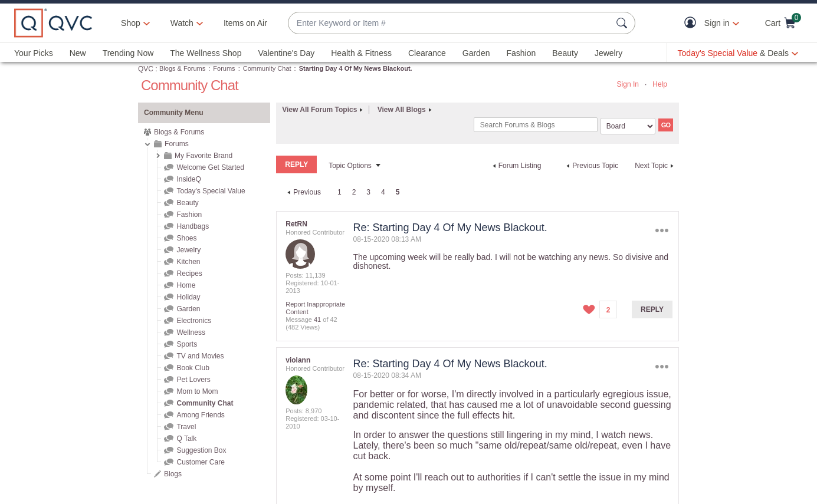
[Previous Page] (303, 192)
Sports (187, 344)
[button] (693, 23)
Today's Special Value (211, 191)
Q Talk (186, 439)
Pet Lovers (193, 380)
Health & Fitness (361, 53)
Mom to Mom (197, 391)
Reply (652, 309)
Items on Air (245, 23)
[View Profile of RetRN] (296, 224)
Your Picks (34, 53)
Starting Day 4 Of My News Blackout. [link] (356, 68)
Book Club (193, 368)
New (78, 53)
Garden (476, 53)
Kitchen (188, 262)
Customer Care (200, 462)
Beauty (565, 53)
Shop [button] (131, 23)
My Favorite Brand (204, 156)
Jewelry (608, 53)
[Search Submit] (624, 23)
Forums (224, 68)
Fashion (521, 53)
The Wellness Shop (206, 53)
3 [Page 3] (368, 192)
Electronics (194, 321)
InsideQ (188, 179)
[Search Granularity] (628, 126)
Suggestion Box (201, 450)
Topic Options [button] (350, 166)
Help (660, 84)
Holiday (188, 297)
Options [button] (662, 230)
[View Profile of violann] (298, 360)
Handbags (193, 226)
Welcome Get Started (210, 167)
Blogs (173, 474)
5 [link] (398, 192)
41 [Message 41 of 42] (317, 319)
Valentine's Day (286, 53)
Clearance (427, 53)
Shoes (186, 238)
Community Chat (267, 68)
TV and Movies (200, 356)
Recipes (189, 274)
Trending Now (128, 53)
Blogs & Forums (182, 68)
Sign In (628, 84)
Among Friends (200, 415)
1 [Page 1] (339, 192)
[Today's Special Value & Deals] (738, 53)
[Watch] (182, 23)
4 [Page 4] (383, 192)
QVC (146, 69)
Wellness (191, 332)
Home (186, 285)
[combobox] (450, 23)
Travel (186, 427)
